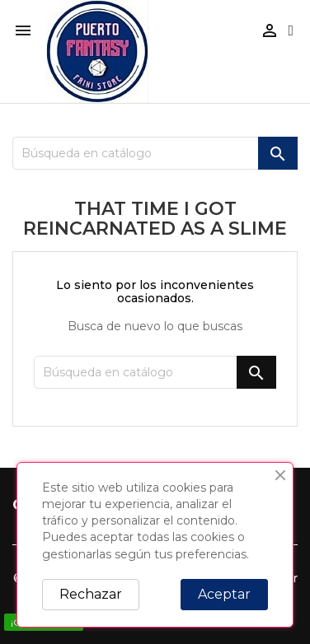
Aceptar (224, 594)
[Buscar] (155, 153)
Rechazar (91, 594)
